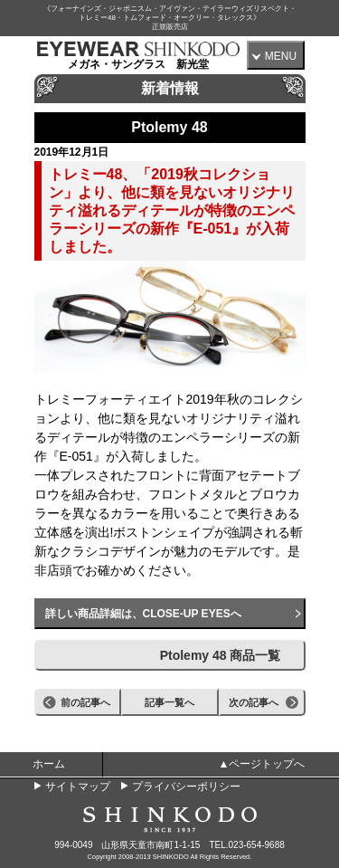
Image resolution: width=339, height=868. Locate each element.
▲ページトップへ (262, 764)
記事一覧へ (169, 702)
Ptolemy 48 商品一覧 (221, 655)
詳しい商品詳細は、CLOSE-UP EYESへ (143, 614)
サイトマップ (78, 787)
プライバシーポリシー (186, 787)
